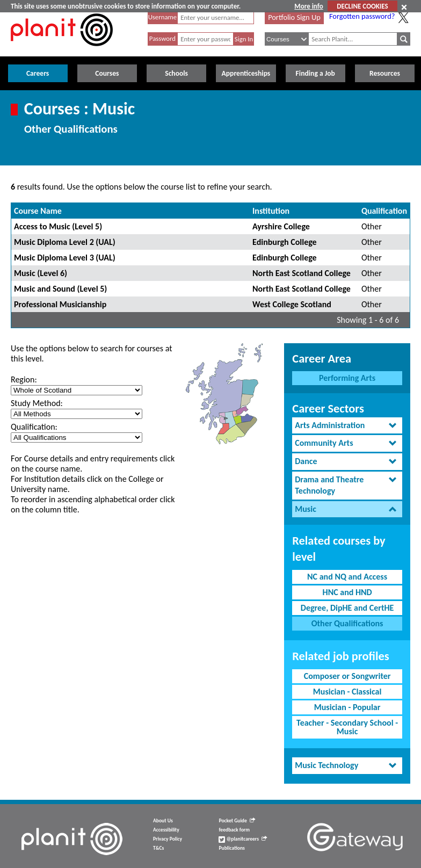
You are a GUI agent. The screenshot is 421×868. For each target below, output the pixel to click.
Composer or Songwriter (347, 676)
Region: (24, 379)
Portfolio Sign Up (294, 17)
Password (162, 38)
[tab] (347, 426)
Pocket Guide (237, 821)
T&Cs (158, 848)
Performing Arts (347, 378)
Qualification (384, 211)
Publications (231, 848)
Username (163, 17)
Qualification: (34, 427)
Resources (385, 73)
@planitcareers (243, 839)
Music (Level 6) (41, 273)
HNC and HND (347, 592)
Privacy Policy (168, 839)
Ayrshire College (281, 226)
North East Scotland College (302, 273)
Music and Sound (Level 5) (60, 289)
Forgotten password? (362, 16)
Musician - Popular (347, 707)
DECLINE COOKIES (362, 6)
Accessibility (166, 830)
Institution (271, 211)
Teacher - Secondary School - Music (347, 727)
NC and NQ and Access (347, 577)
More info (309, 6)
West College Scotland (292, 304)
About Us (163, 821)
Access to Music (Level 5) (58, 226)
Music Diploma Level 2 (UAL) (65, 242)
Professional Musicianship (60, 304)
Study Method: (37, 403)
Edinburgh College (285, 242)
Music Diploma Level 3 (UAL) (65, 258)
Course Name (38, 211)
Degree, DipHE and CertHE (347, 608)
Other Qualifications (347, 623)
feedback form (234, 830)
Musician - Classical (347, 692)
